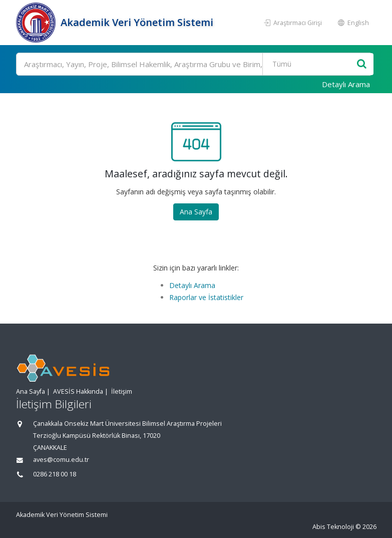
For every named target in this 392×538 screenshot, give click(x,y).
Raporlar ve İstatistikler (206, 297)
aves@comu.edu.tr (61, 460)
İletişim (122, 391)
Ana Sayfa (196, 212)
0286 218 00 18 (55, 474)
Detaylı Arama (346, 84)
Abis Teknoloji (333, 527)
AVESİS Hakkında (78, 391)
